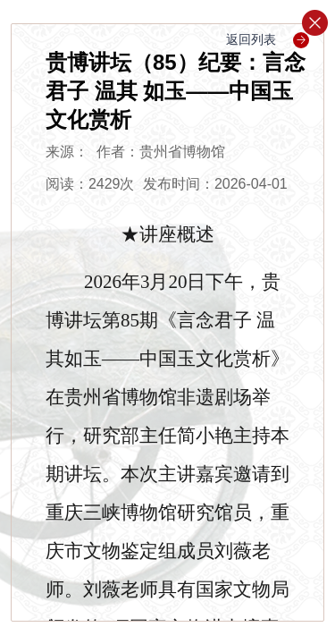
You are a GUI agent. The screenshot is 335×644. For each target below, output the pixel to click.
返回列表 (268, 39)
